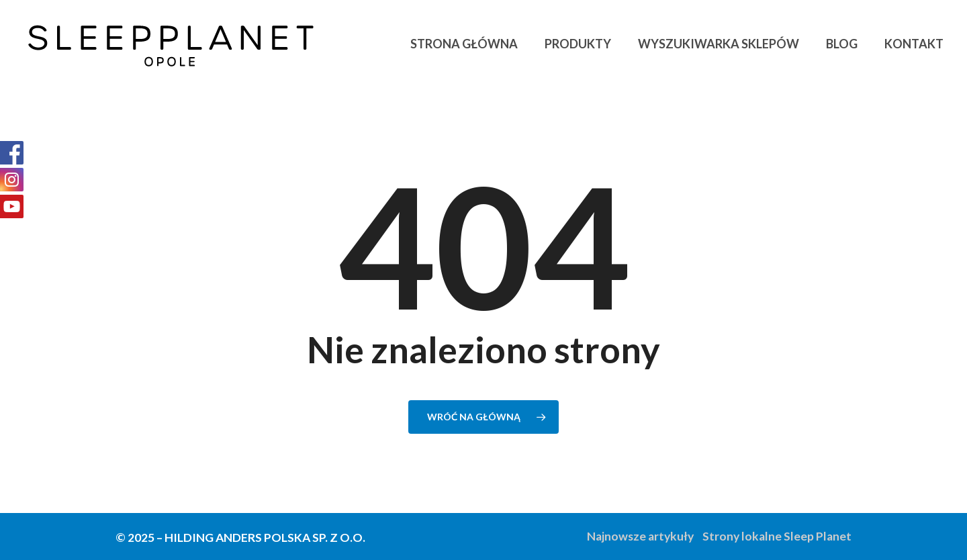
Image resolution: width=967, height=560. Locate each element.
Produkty (578, 44)
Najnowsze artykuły (640, 536)
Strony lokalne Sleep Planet (777, 536)
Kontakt (914, 44)
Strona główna (464, 44)
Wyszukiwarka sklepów (719, 44)
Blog (842, 44)
